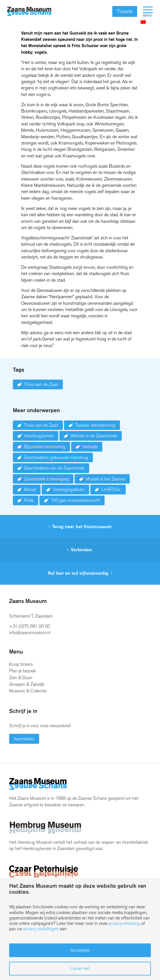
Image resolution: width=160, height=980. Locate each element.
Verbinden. (82, 550)
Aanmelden (24, 739)
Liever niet (80, 968)
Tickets (125, 11)
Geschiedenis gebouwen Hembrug (56, 457)
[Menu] (145, 11)
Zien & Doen (21, 678)
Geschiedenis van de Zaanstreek (54, 468)
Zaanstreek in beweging (46, 479)
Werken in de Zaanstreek (94, 436)
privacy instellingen (41, 929)
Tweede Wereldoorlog (95, 425)
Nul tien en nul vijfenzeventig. (78, 573)
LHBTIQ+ (111, 489)
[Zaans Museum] (29, 11)
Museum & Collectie (28, 691)
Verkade (90, 447)
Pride (29, 500)
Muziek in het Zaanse (105, 479)
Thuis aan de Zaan (41, 384)
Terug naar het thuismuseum (82, 527)
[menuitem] (145, 11)
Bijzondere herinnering (45, 447)
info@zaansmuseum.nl (30, 633)
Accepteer (80, 950)
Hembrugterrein (39, 436)
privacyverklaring (124, 923)
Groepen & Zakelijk (27, 684)
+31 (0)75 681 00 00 (30, 626)
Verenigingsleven (69, 489)
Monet (30, 489)
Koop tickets (21, 664)
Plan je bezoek (23, 671)
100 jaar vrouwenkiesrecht (75, 500)
